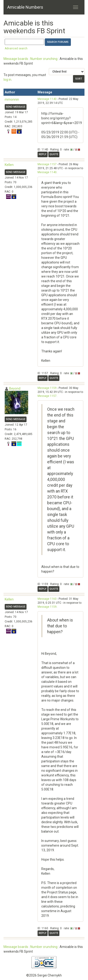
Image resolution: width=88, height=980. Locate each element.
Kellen (9, 165)
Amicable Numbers (25, 7)
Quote (54, 154)
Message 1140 (47, 99)
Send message (16, 107)
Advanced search (16, 48)
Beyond (15, 388)
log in (7, 80)
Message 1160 (47, 599)
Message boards (16, 59)
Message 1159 (47, 388)
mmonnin (12, 99)
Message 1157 (47, 164)
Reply (43, 154)
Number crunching (44, 59)
